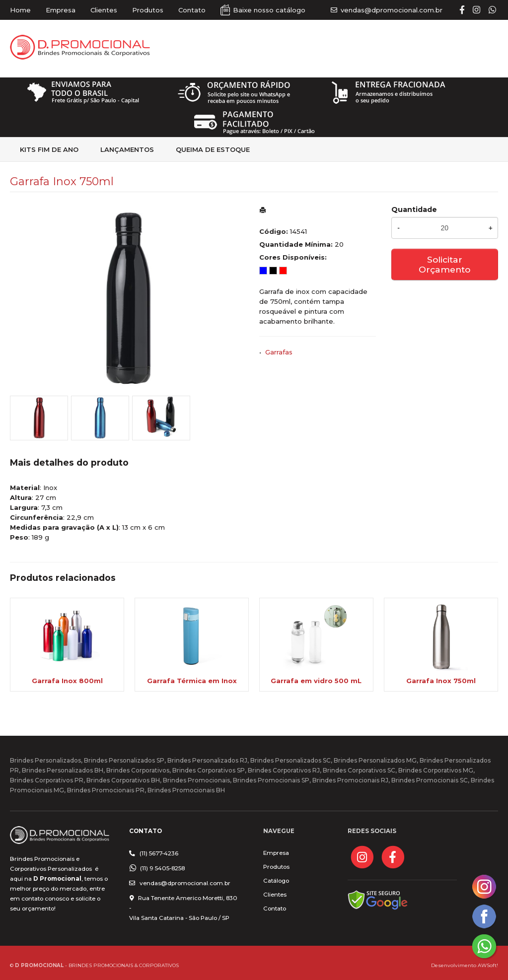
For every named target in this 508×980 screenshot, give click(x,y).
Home (20, 10)
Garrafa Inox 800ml (67, 681)
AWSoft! (488, 965)
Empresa (61, 10)
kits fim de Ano (49, 149)
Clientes (104, 10)
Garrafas (279, 352)
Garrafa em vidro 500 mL (316, 681)
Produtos (148, 10)
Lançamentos (127, 149)
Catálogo (276, 881)
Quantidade (414, 210)
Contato (192, 10)
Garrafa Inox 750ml (441, 681)
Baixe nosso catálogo (269, 10)
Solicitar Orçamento (444, 264)
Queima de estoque (213, 149)
